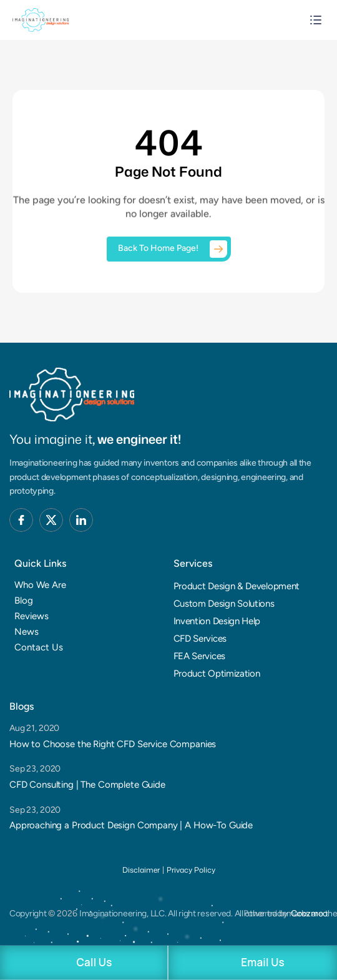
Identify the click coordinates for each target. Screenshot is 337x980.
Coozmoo (309, 914)
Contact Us (39, 647)
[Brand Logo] (72, 395)
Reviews (32, 616)
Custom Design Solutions (224, 604)
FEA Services (199, 656)
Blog (24, 600)
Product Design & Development (237, 586)
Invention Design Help (217, 621)
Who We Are (40, 585)
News (27, 632)
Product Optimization (217, 674)
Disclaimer (141, 870)
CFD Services (200, 639)
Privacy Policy (191, 870)
